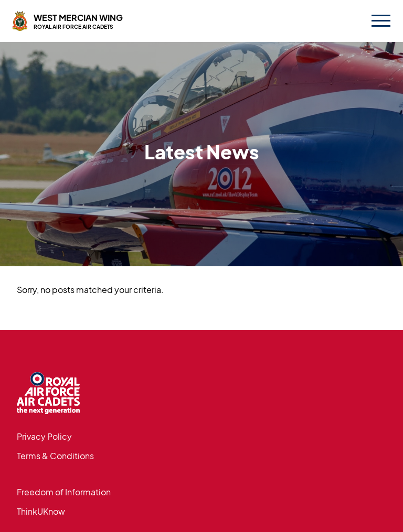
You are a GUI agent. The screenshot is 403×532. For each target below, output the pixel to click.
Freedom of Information (64, 492)
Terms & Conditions (55, 456)
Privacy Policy (44, 436)
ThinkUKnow (41, 511)
